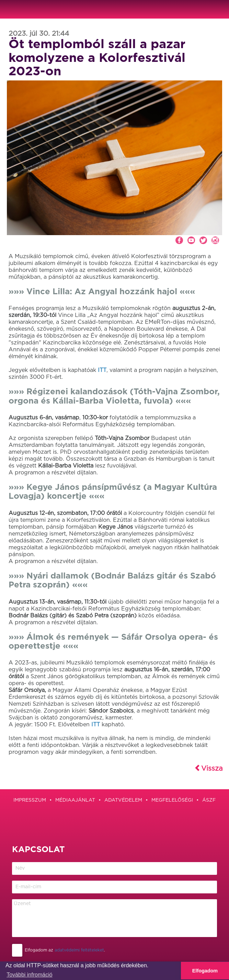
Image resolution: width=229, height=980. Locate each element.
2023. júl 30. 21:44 (39, 34)
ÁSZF (209, 800)
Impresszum (30, 800)
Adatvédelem (123, 800)
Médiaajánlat (75, 800)
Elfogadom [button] (205, 971)
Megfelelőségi (172, 800)
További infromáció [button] (29, 975)
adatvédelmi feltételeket (79, 950)
